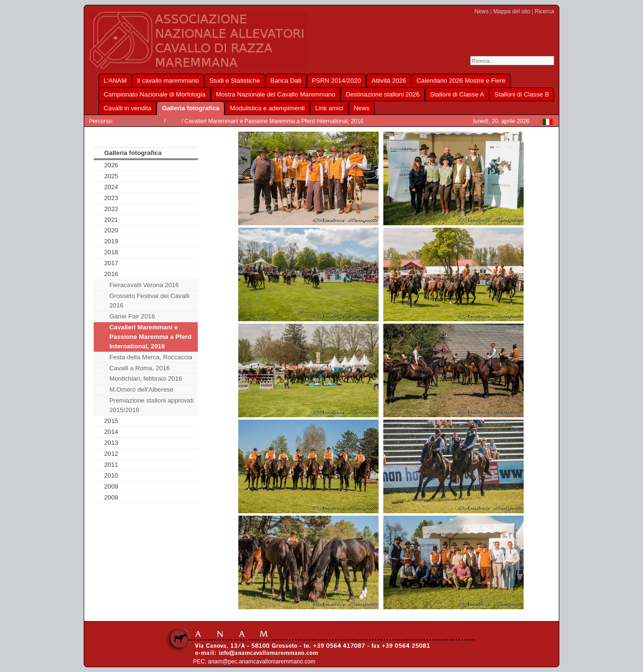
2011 (111, 465)
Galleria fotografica (138, 121)
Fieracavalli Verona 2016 (144, 285)
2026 (111, 165)
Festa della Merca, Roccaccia (151, 357)
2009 (111, 486)
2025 (111, 176)
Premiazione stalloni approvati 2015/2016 (151, 405)
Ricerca (545, 11)
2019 (111, 241)
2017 (111, 263)
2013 (111, 443)
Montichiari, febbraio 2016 (146, 379)
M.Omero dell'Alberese (141, 389)
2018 (111, 252)
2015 (111, 421)
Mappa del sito (512, 11)
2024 (111, 187)
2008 (111, 497)
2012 (111, 454)
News (482, 11)
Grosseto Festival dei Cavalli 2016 (149, 301)
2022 (111, 209)
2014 (111, 432)
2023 (111, 198)
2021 (111, 220)
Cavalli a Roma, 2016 (140, 368)
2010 (111, 475)
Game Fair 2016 (132, 316)
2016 (174, 121)
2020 (111, 230)
